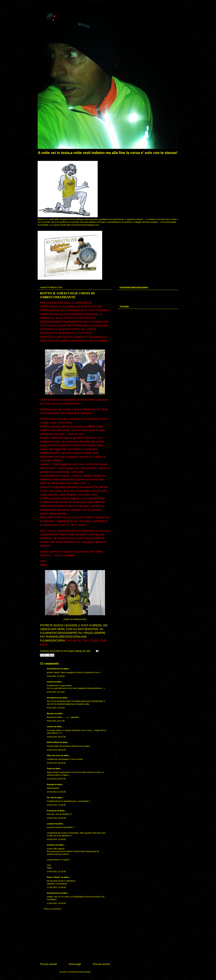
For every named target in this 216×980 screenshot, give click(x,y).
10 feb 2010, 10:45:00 (56, 792)
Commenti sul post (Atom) (79, 972)
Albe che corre (54, 755)
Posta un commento (52, 909)
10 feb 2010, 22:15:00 (56, 872)
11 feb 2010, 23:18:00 (56, 903)
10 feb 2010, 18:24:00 (56, 818)
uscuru (50, 727)
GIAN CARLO (53, 742)
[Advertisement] (75, 936)
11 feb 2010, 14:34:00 (56, 887)
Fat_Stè (50, 798)
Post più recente (49, 964)
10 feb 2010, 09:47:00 (56, 779)
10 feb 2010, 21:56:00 (56, 839)
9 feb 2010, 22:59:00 (56, 676)
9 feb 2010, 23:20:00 (56, 708)
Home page (75, 964)
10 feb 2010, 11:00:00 (56, 805)
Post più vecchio (101, 964)
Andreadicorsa (54, 669)
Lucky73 (51, 824)
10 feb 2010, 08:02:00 (56, 750)
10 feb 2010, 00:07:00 (56, 737)
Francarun (52, 811)
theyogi (50, 784)
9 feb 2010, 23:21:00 (56, 721)
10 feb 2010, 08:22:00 (56, 763)
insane (50, 682)
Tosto (49, 768)
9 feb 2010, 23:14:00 (56, 692)
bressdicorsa (53, 698)
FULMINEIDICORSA (52, 633)
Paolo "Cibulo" (54, 877)
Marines (50, 713)
